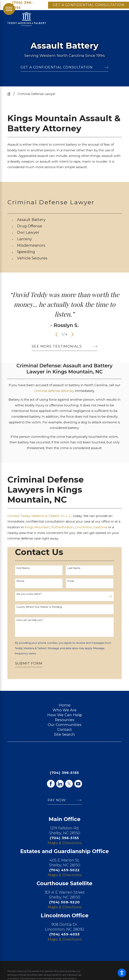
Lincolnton (84, 527)
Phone (20, 581)
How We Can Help (65, 715)
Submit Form (29, 663)
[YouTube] (78, 784)
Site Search (64, 734)
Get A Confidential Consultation (89, 5)
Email (71, 581)
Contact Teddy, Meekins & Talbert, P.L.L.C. (40, 516)
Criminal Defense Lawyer (37, 94)
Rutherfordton (62, 527)
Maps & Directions (65, 843)
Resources (64, 720)
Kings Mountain (37, 527)
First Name (23, 568)
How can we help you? (30, 620)
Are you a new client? (29, 594)
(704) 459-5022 (65, 870)
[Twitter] (69, 784)
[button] (122, 973)
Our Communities (65, 725)
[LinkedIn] (60, 784)
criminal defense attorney (54, 391)
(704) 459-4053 (65, 934)
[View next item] (72, 334)
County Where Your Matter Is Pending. (39, 607)
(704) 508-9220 (65, 902)
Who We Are (65, 710)
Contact (65, 729)
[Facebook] (51, 784)
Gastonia (101, 527)
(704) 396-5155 (23, 5)
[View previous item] (57, 334)
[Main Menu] (9, 9)
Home (65, 705)
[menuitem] (69, 220)
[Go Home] (10, 94)
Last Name (74, 568)
